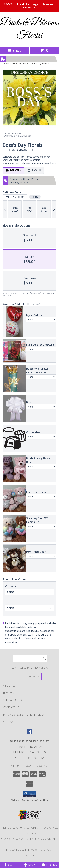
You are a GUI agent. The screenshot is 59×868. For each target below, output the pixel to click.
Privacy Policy (15, 850)
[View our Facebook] (30, 733)
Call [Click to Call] (10, 865)
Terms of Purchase (39, 850)
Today (35, 197)
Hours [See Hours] (49, 865)
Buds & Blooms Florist (30, 29)
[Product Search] (30, 658)
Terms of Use (30, 855)
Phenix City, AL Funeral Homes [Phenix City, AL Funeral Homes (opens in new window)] (19, 828)
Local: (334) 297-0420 (30, 758)
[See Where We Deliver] (30, 676)
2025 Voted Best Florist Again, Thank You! (30, 6)
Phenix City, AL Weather (15, 839)
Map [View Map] (30, 865)
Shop (15, 50)
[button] (29, 794)
